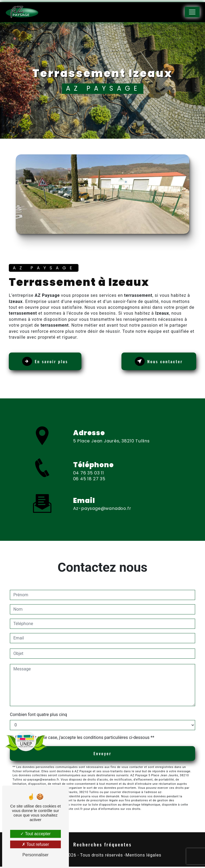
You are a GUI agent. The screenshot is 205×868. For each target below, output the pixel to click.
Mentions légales (143, 856)
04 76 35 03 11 (89, 479)
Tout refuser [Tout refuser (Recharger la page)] (36, 844)
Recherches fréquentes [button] (103, 846)
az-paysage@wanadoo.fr (102, 505)
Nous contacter (157, 362)
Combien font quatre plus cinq (38, 715)
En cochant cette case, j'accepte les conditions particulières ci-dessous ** (85, 738)
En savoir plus (46, 362)
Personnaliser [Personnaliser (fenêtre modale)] (36, 855)
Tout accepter (35, 834)
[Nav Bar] (192, 12)
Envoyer (103, 754)
